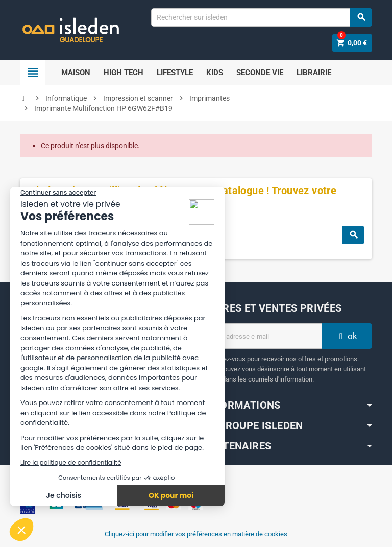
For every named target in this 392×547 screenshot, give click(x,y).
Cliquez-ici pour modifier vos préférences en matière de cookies (196, 534)
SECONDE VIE (260, 73)
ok (347, 336)
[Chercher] (261, 17)
